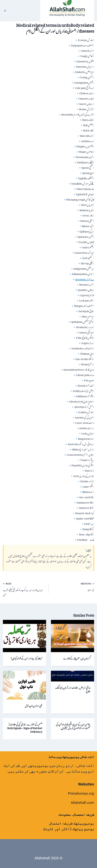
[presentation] (73, 636)
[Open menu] (5, 11)
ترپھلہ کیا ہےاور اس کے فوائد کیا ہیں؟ (26, 658)
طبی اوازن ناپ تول (34, 705)
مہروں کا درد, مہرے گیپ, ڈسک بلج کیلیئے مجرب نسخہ (24, 589)
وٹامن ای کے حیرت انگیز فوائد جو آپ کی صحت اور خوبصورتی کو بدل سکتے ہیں (73, 726)
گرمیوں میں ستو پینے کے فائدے (77, 658)
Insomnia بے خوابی (85, 279)
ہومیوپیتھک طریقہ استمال (72, 823)
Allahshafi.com (82, 803)
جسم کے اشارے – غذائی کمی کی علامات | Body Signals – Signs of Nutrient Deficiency (25, 728)
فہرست (73, 586)
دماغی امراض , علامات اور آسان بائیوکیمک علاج (73, 689)
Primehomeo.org (81, 793)
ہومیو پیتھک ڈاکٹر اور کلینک (69, 829)
